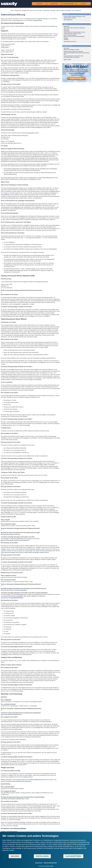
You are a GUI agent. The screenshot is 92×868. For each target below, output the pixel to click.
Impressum (39, 863)
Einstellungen (42, 856)
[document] (46, 844)
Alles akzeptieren (73, 856)
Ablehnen (15, 856)
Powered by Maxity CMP (46, 866)
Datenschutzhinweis (50, 863)
